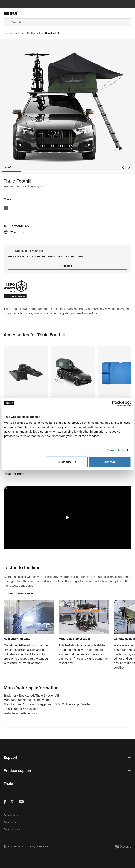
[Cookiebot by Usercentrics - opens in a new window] (115, 403)
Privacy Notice (11, 815)
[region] (67, 518)
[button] (68, 518)
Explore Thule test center (18, 593)
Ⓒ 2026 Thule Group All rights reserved (27, 846)
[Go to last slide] (123, 167)
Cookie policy (11, 822)
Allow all (110, 462)
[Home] (25, 13)
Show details (115, 450)
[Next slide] (129, 167)
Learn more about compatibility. (65, 256)
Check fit (68, 266)
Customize (67, 462)
